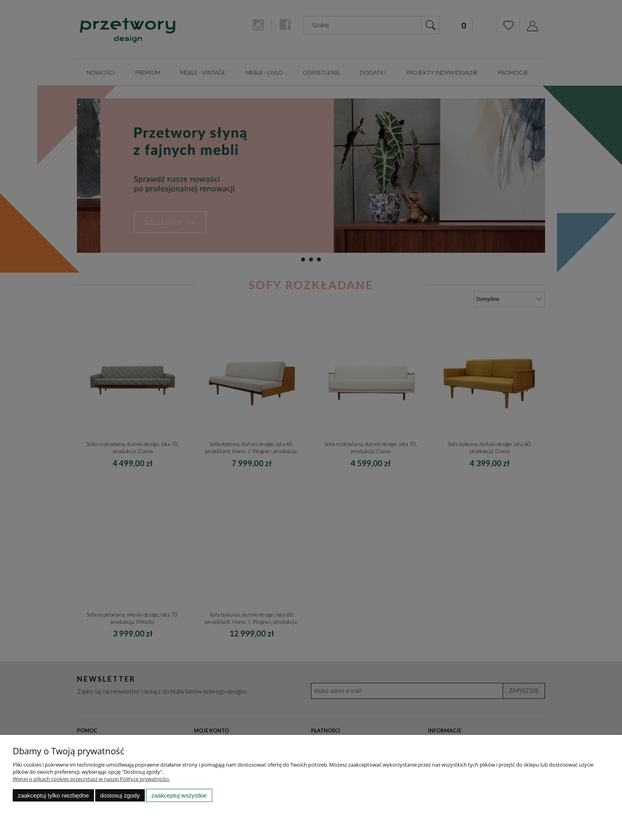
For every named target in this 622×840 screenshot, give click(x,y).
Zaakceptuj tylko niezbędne (53, 795)
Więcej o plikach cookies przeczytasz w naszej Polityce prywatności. (91, 779)
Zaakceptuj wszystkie (179, 795)
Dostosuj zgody (120, 795)
